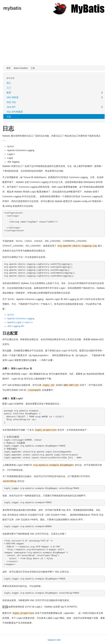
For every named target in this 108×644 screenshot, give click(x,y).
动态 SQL (11, 102)
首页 (9, 68)
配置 (55, 93)
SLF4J (10, 315)
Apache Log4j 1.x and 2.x (20, 322)
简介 (9, 83)
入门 (9, 88)
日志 (9, 116)
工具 (33, 68)
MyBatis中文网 (54, 639)
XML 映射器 (55, 97)
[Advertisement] (54, 41)
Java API (55, 107)
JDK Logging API (16, 326)
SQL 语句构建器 (15, 112)
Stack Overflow (21, 68)
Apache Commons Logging (21, 318)
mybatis (12, 8)
